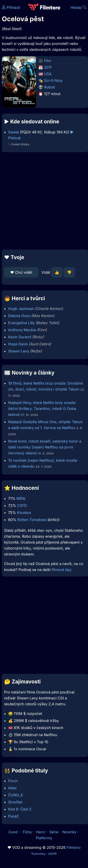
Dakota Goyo (19, 316)
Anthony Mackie (22, 330)
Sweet (14, 132)
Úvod (13, 832)
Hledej (78, 8)
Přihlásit (11, 8)
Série (54, 832)
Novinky (69, 832)
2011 (48, 67)
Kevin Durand (20, 337)
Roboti (50, 87)
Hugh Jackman (21, 309)
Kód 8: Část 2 (20, 809)
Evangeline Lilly (22, 323)
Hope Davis (18, 344)
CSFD (22, 506)
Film (48, 61)
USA (48, 74)
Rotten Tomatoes (32, 520)
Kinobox (24, 513)
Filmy (27, 832)
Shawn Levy (19, 351)
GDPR (52, 854)
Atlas (12, 788)
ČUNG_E (16, 795)
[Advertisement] (43, 201)
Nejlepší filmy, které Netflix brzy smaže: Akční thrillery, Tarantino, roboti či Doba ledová (42, 409)
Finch (13, 781)
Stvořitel (15, 802)
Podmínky (38, 854)
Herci (41, 832)
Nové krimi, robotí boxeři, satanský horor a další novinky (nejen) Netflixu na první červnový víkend (45, 447)
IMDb (21, 498)
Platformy (44, 838)
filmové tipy (62, 570)
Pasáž (13, 816)
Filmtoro (73, 847)
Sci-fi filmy (53, 81)
